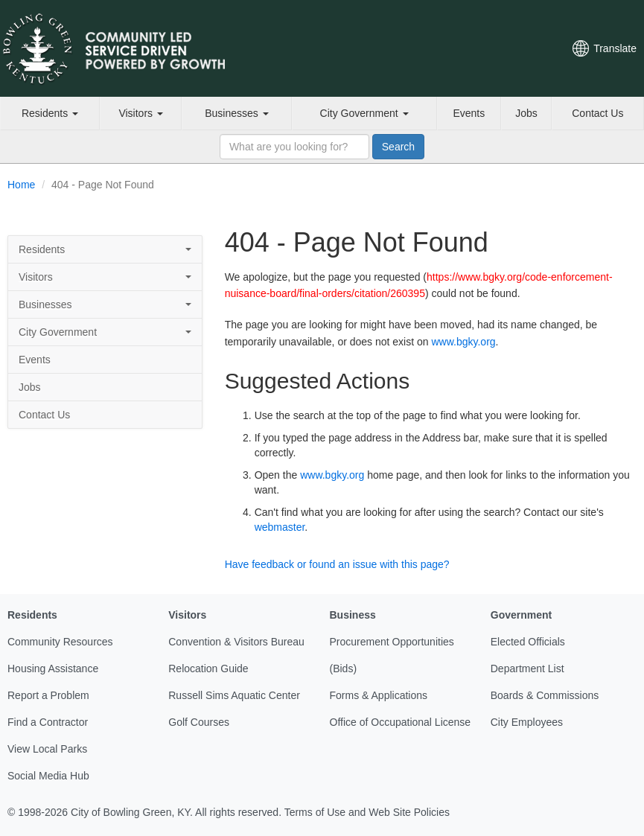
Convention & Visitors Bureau (236, 642)
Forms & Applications (379, 695)
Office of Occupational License (401, 722)
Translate (615, 48)
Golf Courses (199, 722)
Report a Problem (48, 695)
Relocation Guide (208, 669)
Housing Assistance (53, 669)
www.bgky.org (463, 342)
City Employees (527, 722)
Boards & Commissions (545, 695)
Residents (50, 113)
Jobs (526, 113)
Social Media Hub (48, 776)
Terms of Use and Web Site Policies (367, 812)
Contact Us (597, 113)
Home (21, 185)
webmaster (280, 527)
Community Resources (60, 642)
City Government (364, 113)
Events (469, 113)
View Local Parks (47, 749)
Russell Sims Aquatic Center (234, 695)
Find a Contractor (48, 722)
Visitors (141, 113)
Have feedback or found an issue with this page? (337, 564)
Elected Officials (528, 642)
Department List (527, 669)
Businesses (236, 113)
